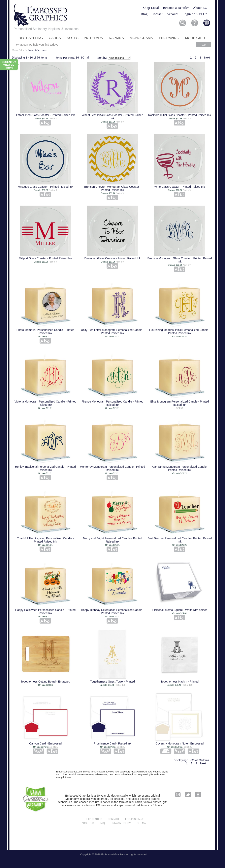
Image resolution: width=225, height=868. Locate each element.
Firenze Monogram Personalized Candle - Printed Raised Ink (112, 403)
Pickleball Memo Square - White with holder (180, 610)
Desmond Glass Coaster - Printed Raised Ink (112, 258)
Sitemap (142, 823)
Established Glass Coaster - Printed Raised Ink (45, 115)
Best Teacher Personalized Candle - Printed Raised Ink (180, 540)
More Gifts (196, 38)
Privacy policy (121, 823)
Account (173, 14)
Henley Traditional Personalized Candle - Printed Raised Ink (45, 468)
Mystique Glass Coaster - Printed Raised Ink (45, 187)
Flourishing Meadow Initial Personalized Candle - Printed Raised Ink (180, 332)
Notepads (94, 38)
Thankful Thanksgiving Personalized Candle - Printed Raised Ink (45, 540)
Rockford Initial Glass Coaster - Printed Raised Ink (180, 115)
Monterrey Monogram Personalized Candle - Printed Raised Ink (113, 468)
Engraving (169, 38)
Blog (144, 14)
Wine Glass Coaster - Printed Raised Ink (180, 187)
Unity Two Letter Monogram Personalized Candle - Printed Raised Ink (112, 332)
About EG (200, 8)
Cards (55, 38)
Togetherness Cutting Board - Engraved (45, 682)
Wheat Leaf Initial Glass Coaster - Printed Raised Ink (112, 117)
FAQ (102, 823)
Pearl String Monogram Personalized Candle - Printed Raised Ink (180, 468)
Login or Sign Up (195, 14)
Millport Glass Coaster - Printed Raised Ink (45, 258)
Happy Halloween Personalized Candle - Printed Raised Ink (45, 612)
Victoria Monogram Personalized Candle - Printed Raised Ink (45, 403)
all (88, 58)
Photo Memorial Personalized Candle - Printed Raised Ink (45, 332)
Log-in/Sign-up (135, 819)
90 (83, 58)
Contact (157, 14)
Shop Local (151, 8)
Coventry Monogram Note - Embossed (180, 743)
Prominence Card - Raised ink (113, 743)
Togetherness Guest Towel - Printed (113, 682)
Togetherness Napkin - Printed (180, 682)
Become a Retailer (176, 8)
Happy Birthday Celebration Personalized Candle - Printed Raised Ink (113, 612)
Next (207, 58)
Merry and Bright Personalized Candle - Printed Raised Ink (112, 540)
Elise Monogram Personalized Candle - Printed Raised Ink (180, 403)
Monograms (141, 38)
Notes (73, 38)
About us (88, 823)
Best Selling (31, 38)
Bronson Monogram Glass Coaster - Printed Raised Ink (180, 260)
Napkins (116, 38)
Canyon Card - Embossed (45, 743)
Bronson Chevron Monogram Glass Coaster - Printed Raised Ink (113, 188)
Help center (93, 819)
